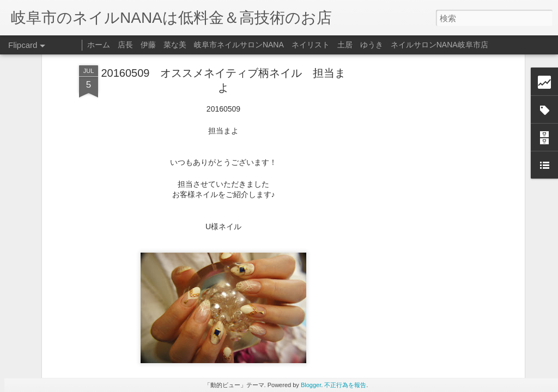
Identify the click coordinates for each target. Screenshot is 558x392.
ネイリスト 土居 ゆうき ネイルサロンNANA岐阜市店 (390, 45)
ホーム (99, 45)
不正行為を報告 (345, 385)
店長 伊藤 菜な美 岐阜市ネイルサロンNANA (201, 45)
